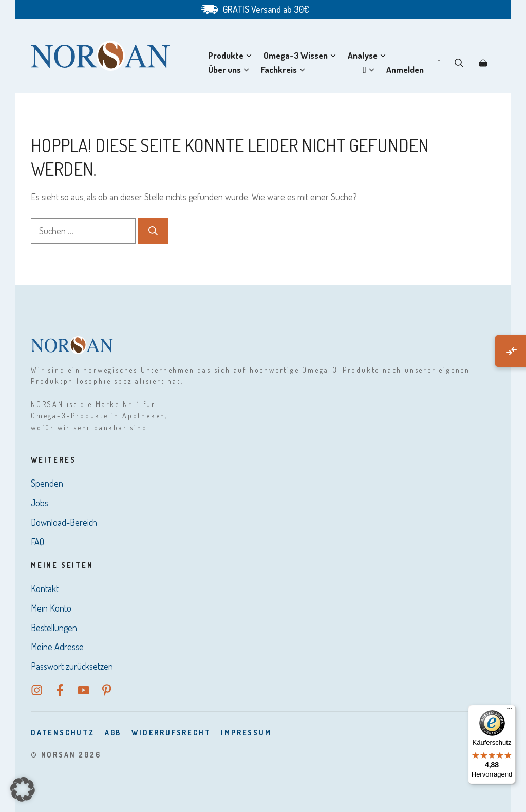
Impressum (246, 733)
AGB (113, 733)
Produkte (232, 56)
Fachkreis (285, 70)
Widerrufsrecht (171, 733)
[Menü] (510, 711)
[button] (459, 63)
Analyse (369, 56)
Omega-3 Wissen (302, 56)
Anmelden (405, 70)
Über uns (231, 70)
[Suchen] (153, 231)
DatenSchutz (63, 733)
